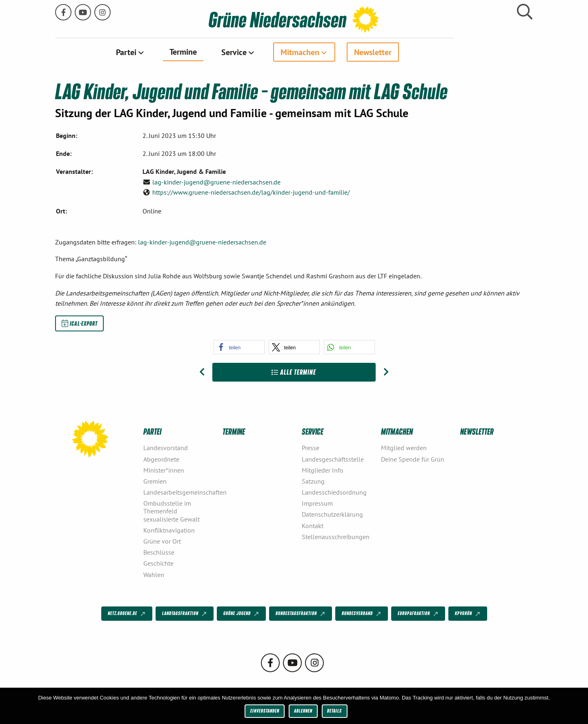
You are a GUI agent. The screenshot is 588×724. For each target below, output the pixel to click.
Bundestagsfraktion (301, 613)
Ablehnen (303, 711)
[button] (239, 347)
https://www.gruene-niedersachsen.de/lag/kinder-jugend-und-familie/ (251, 192)
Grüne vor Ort (162, 541)
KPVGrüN (468, 613)
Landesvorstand (166, 448)
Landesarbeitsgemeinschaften (180, 492)
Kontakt (313, 525)
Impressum (317, 503)
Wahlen (154, 574)
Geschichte (158, 563)
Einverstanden (265, 711)
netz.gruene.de (127, 613)
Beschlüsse (159, 552)
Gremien (155, 481)
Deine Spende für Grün (413, 459)
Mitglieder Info (323, 470)
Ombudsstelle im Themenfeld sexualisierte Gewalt (171, 511)
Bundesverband (362, 613)
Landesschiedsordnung (334, 492)
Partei (166, 52)
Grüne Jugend (242, 613)
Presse (311, 448)
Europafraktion (419, 613)
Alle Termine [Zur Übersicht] (294, 372)
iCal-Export (80, 323)
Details (334, 711)
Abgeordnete (161, 459)
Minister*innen (164, 470)
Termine (223, 51)
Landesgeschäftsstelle (333, 459)
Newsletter (412, 52)
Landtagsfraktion (185, 613)
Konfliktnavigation (169, 530)
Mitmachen (340, 52)
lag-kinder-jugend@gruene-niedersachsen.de (216, 182)
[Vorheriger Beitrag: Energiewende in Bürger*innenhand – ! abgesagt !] (202, 372)
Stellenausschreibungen (336, 536)
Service (274, 52)
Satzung (313, 481)
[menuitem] (170, 52)
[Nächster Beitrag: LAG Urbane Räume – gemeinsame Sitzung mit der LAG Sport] (386, 372)
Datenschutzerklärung (332, 514)
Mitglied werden (404, 448)
